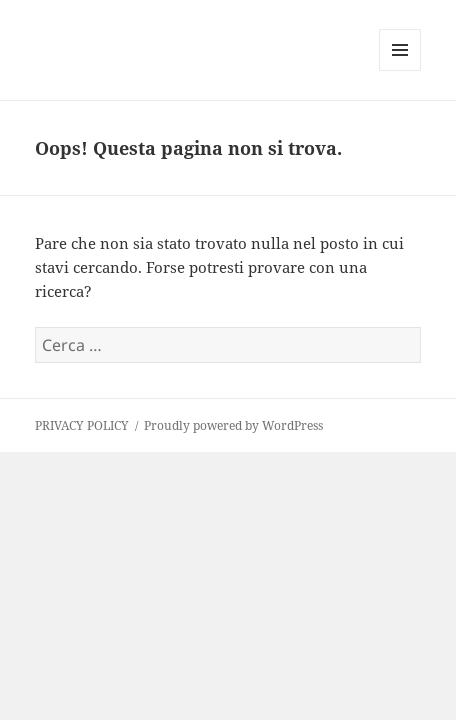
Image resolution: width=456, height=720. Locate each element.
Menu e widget (400, 70)
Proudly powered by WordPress (233, 425)
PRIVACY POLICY (82, 425)
